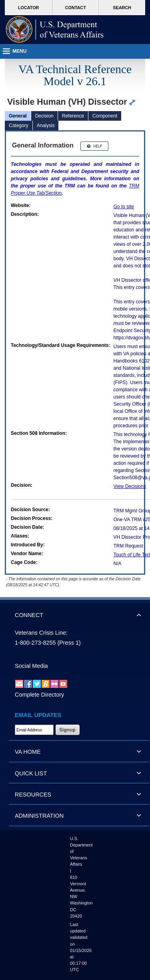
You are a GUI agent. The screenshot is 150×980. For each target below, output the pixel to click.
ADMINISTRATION (39, 816)
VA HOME (28, 752)
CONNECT (29, 615)
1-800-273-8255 (35, 643)
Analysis (46, 125)
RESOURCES (33, 795)
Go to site (124, 207)
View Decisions (130, 486)
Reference (73, 116)
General (18, 116)
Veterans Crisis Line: (41, 633)
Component (105, 116)
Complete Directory (39, 695)
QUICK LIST (31, 773)
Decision (44, 116)
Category (19, 125)
